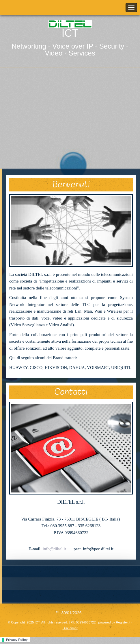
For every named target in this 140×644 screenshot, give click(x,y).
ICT (70, 33)
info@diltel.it (54, 549)
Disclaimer (70, 628)
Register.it (123, 622)
